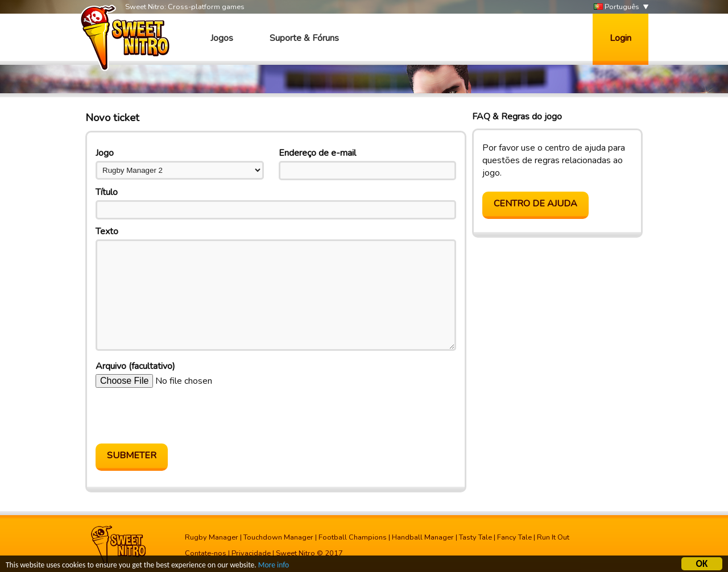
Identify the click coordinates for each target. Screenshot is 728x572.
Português (617, 7)
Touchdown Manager (278, 537)
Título (107, 192)
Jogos (222, 38)
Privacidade (251, 553)
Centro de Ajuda (535, 204)
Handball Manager (423, 537)
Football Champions (353, 537)
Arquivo (135, 366)
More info (274, 565)
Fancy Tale (514, 537)
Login (621, 38)
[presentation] (182, 416)
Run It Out (553, 537)
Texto (107, 231)
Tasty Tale (475, 537)
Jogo (105, 153)
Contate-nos (206, 553)
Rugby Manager (212, 537)
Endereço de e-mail (317, 153)
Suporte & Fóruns (304, 38)
